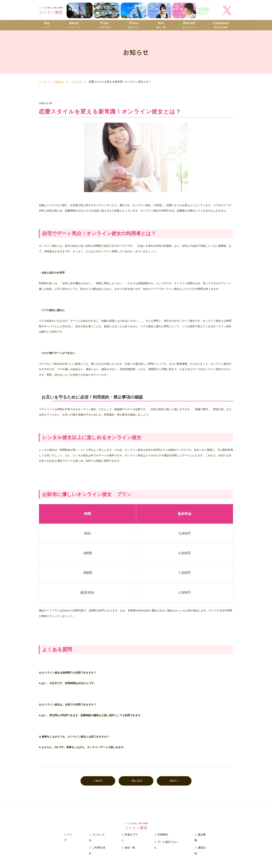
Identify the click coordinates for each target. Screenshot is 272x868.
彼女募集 (204, 835)
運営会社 (204, 842)
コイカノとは (74, 25)
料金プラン (134, 25)
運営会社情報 (221, 25)
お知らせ (59, 82)
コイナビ (76, 82)
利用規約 (163, 835)
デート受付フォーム (169, 842)
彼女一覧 (161, 25)
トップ (47, 25)
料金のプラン (133, 835)
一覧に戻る (136, 781)
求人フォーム (189, 25)
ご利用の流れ (104, 25)
